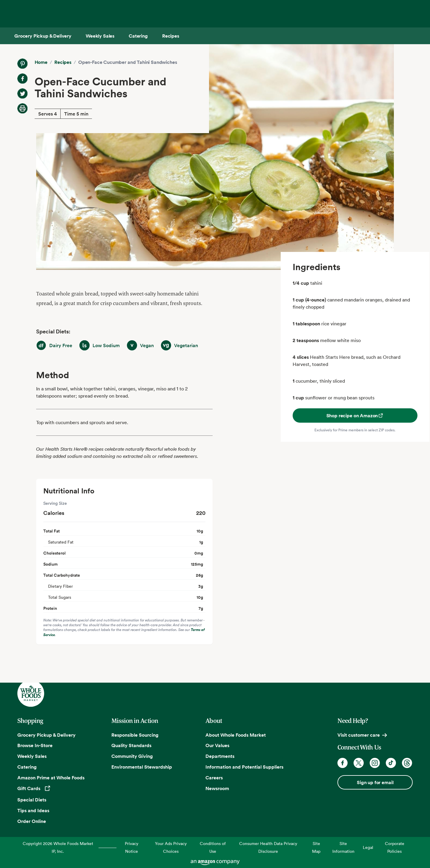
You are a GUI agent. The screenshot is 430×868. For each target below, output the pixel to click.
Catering (27, 767)
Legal (368, 847)
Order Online (32, 821)
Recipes (63, 62)
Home (41, 62)
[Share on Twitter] (22, 93)
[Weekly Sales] (100, 36)
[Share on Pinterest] (22, 64)
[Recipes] (171, 36)
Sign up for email (375, 782)
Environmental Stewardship (142, 767)
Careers (214, 778)
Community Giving (132, 756)
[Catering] (138, 36)
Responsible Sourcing (135, 735)
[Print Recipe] (22, 108)
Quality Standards (131, 745)
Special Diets (32, 800)
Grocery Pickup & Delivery (46, 735)
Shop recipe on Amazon (355, 415)
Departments (220, 756)
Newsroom (217, 788)
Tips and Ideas (33, 810)
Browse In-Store (35, 745)
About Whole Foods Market (236, 735)
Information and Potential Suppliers (244, 767)
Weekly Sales (32, 756)
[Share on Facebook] (22, 79)
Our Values (217, 745)
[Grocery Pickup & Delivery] (43, 36)
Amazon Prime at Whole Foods (51, 778)
